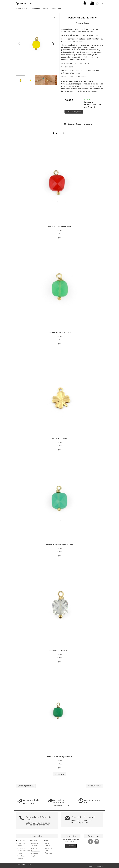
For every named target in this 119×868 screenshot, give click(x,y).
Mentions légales (35, 855)
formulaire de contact (88, 91)
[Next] (53, 44)
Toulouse (49, 853)
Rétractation (36, 851)
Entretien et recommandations (78, 124)
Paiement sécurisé (35, 844)
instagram (65, 91)
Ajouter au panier (74, 112)
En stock (59, 234)
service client (22, 840)
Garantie (20, 853)
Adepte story (50, 840)
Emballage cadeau (21, 857)
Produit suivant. (95, 786)
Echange (34, 848)
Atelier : (82, 23)
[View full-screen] (54, 18)
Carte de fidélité (48, 844)
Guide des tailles (21, 844)
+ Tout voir (59, 774)
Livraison (34, 840)
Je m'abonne (71, 846)
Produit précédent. (26, 786)
